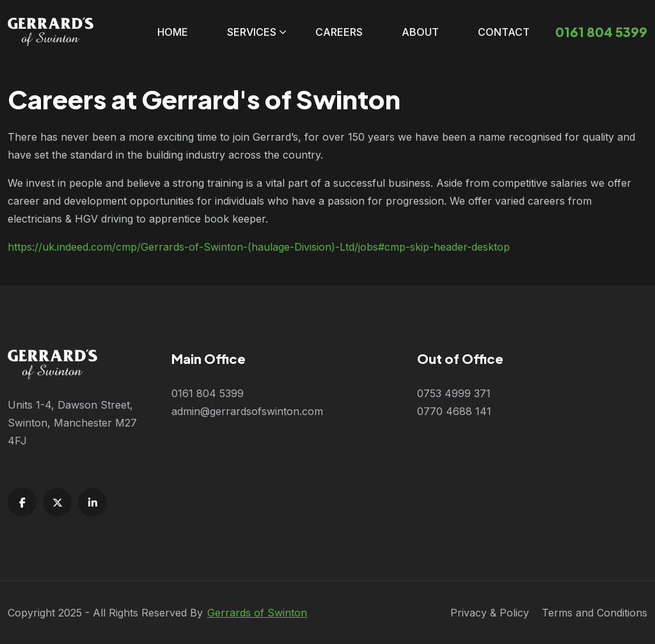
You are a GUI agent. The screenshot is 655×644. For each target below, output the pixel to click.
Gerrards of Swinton (257, 613)
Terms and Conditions (595, 613)
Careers (339, 32)
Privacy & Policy (490, 613)
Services (252, 32)
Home (173, 32)
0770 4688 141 (454, 411)
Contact (504, 32)
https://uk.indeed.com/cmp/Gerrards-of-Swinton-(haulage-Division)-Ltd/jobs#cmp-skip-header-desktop (259, 247)
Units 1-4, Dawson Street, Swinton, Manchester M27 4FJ (72, 423)
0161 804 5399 (208, 393)
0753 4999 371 (454, 393)
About (420, 32)
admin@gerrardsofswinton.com (247, 411)
